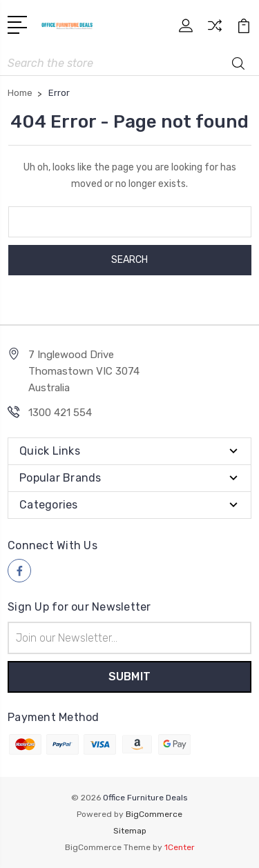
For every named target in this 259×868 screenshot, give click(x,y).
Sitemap (130, 831)
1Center (180, 847)
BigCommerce (154, 814)
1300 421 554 (60, 413)
